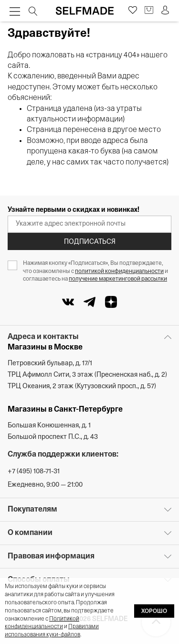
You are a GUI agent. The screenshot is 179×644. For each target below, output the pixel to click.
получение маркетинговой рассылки (118, 279)
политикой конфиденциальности (119, 272)
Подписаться (90, 242)
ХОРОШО (154, 611)
